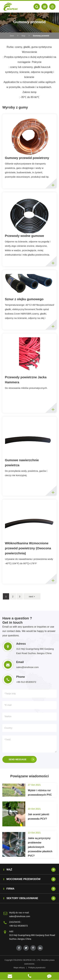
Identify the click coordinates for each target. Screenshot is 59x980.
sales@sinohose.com (20, 916)
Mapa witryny (19, 968)
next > (32, 597)
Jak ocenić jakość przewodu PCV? (39, 817)
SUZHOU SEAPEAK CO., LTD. (28, 960)
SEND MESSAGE (22, 759)
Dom (12, 36)
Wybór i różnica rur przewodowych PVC (40, 793)
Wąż (23, 36)
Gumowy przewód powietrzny (27, 158)
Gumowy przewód (41, 36)
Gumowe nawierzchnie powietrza (22, 463)
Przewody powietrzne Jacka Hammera (26, 380)
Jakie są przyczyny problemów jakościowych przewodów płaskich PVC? (40, 847)
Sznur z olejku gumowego (24, 299)
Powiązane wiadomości (29, 776)
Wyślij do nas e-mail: (19, 913)
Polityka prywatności (37, 968)
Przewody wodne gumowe (24, 236)
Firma (31, 889)
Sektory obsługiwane (31, 898)
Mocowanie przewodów (31, 879)
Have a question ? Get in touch (17, 620)
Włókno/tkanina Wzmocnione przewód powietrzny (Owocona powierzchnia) (28, 548)
